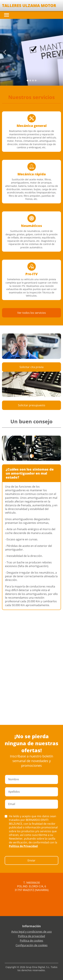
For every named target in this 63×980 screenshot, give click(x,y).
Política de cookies (32, 941)
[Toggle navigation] (7, 15)
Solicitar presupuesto (32, 405)
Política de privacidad (32, 936)
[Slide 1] (30, 80)
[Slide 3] (36, 80)
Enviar (32, 860)
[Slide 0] (28, 80)
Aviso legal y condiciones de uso (32, 932)
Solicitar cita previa (32, 367)
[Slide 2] (33, 80)
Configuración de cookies (32, 945)
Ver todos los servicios (32, 313)
